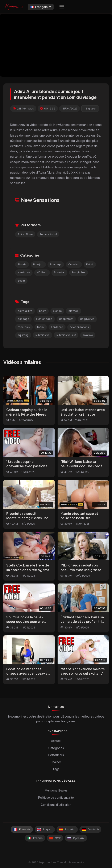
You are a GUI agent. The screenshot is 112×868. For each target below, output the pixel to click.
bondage (23, 319)
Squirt (21, 281)
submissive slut (66, 335)
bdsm (43, 311)
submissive (42, 335)
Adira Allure (25, 234)
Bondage (56, 264)
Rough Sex (78, 272)
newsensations (79, 327)
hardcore (57, 327)
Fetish (90, 264)
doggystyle (87, 319)
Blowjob (38, 264)
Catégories (56, 748)
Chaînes (56, 762)
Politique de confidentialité (56, 798)
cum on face (44, 319)
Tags (56, 769)
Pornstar (59, 272)
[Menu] (62, 7)
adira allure (25, 311)
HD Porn (42, 272)
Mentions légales (56, 790)
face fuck (24, 327)
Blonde (22, 264)
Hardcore (24, 272)
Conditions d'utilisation (56, 805)
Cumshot (74, 264)
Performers (56, 755)
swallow (88, 335)
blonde (57, 311)
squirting (23, 335)
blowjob (74, 311)
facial (41, 327)
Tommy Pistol (48, 234)
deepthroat (66, 319)
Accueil (56, 741)
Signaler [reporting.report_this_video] (91, 109)
